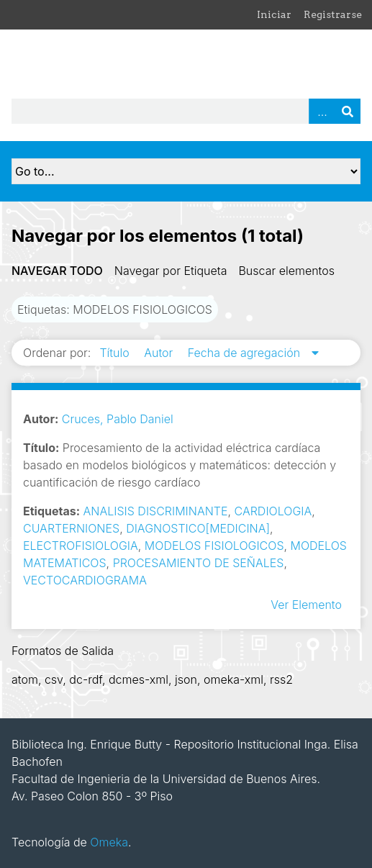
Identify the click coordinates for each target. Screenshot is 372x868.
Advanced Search (322, 111)
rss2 (281, 679)
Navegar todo (57, 271)
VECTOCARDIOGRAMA (85, 580)
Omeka (109, 842)
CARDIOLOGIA (273, 511)
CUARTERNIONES (71, 528)
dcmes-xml (139, 679)
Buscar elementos (286, 271)
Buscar (348, 111)
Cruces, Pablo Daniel (118, 419)
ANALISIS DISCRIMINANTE (156, 511)
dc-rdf (86, 679)
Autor (160, 353)
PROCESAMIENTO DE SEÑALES (199, 563)
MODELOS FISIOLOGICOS (214, 546)
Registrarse (333, 14)
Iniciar (274, 14)
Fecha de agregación (246, 353)
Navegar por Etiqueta (171, 271)
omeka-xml (233, 679)
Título (116, 353)
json (186, 679)
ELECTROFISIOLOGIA (81, 546)
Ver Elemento (306, 605)
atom (25, 679)
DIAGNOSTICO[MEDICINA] (198, 528)
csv (54, 679)
